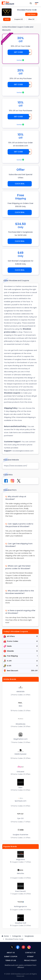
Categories (17, 936)
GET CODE (18, 52)
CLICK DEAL (20, 184)
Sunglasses (29, 936)
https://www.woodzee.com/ (16, 466)
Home (5, 936)
